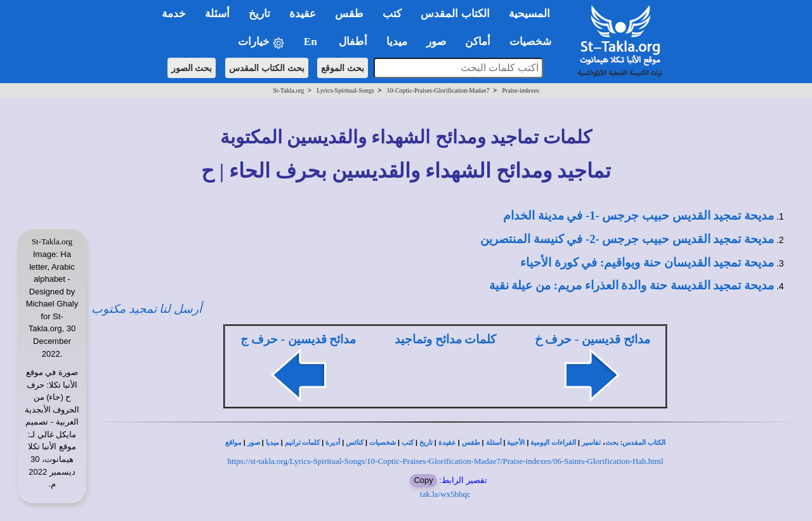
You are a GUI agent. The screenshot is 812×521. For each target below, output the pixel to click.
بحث (612, 443)
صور (254, 443)
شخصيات (383, 443)
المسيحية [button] (529, 14)
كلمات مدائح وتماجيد (445, 339)
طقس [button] (349, 14)
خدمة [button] (174, 14)
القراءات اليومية (553, 443)
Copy (423, 480)
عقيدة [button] (303, 14)
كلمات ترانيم (303, 443)
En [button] (312, 42)
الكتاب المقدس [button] (455, 14)
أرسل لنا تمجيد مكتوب (147, 309)
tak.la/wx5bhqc (445, 494)
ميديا (272, 443)
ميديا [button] (397, 42)
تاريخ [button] (259, 14)
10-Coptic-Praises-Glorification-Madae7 (438, 90)
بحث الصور (192, 68)
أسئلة (494, 443)
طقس (471, 443)
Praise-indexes (521, 90)
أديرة (333, 443)
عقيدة (447, 443)
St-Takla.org (288, 90)
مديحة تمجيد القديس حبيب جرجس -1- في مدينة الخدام (638, 215)
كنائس (355, 443)
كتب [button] (392, 14)
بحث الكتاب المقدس (267, 68)
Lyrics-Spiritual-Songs (345, 90)
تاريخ (426, 443)
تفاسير (591, 443)
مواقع (233, 443)
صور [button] (436, 42)
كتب (408, 443)
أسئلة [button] (217, 14)
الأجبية (516, 443)
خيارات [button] (261, 42)
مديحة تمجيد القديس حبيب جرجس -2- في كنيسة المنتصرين (627, 239)
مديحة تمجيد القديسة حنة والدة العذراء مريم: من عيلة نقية (632, 285)
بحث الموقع (343, 68)
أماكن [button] (478, 42)
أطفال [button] (353, 42)
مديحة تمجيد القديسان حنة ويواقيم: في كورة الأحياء (647, 262)
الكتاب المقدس (644, 443)
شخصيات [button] (534, 42)
